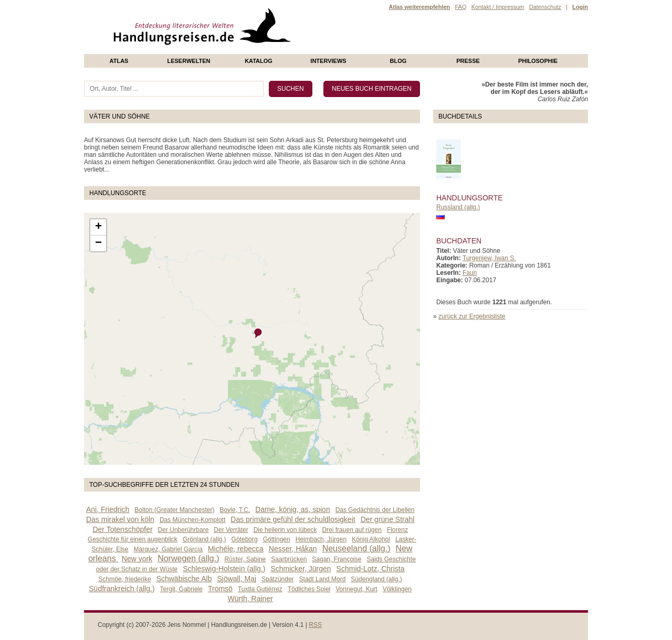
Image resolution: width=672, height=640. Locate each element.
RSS (315, 625)
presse (468, 61)
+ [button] (98, 227)
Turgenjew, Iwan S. (489, 258)
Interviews (328, 61)
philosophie (538, 61)
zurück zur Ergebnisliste (472, 316)
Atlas (119, 61)
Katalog (259, 61)
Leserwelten (188, 61)
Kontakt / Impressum (498, 7)
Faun (470, 273)
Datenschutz (545, 7)
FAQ (460, 7)
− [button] (98, 243)
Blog (398, 61)
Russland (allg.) (458, 207)
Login (580, 7)
